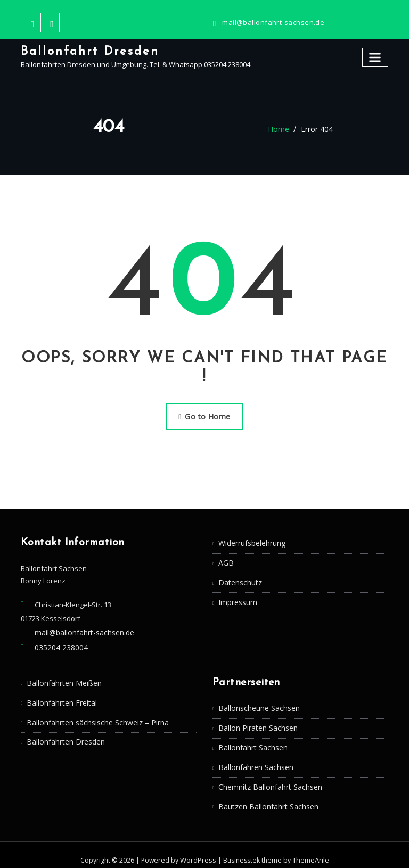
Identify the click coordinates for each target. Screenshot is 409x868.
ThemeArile (309, 850)
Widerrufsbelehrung (251, 541)
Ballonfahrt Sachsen (251, 741)
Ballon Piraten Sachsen (256, 722)
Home (280, 129)
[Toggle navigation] (376, 56)
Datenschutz (239, 578)
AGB (225, 559)
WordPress (198, 850)
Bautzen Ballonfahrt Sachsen (266, 797)
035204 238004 (58, 644)
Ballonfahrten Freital (60, 697)
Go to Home (204, 415)
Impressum (236, 597)
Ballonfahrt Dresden (87, 51)
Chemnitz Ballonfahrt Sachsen (267, 779)
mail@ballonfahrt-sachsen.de (270, 23)
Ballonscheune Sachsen (257, 704)
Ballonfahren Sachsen (255, 760)
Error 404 (316, 129)
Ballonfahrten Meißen (62, 678)
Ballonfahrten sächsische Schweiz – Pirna (94, 716)
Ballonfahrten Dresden (64, 734)
